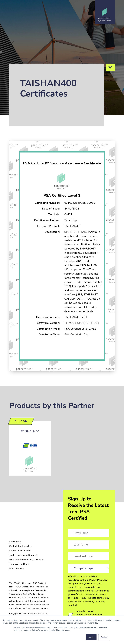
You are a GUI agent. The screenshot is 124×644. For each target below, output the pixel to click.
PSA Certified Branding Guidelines (27, 560)
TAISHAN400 (30, 431)
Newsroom (15, 542)
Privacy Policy (96, 580)
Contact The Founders (21, 546)
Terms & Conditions (19, 564)
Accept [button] (91, 637)
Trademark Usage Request (23, 555)
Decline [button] (104, 637)
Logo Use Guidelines (20, 551)
